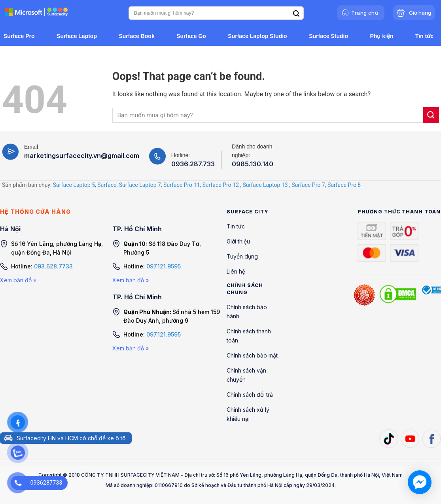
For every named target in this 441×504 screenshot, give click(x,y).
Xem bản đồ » (18, 280)
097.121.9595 (164, 266)
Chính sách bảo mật (252, 355)
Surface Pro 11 (182, 185)
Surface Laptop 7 (140, 185)
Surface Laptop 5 (74, 185)
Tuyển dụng (242, 256)
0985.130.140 (253, 164)
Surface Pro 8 (344, 185)
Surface (107, 185)
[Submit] (431, 115)
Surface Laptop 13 (265, 185)
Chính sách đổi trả (250, 395)
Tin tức (236, 226)
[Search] (296, 14)
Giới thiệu (238, 241)
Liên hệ (236, 271)
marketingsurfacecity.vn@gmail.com (82, 156)
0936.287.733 (193, 164)
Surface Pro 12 (221, 185)
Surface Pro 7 (308, 185)
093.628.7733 (53, 266)
